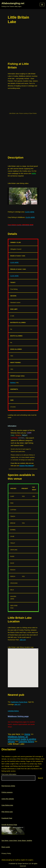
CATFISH (14, 438)
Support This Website (26, 466)
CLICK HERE (30, 212)
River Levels (6, 847)
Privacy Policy (6, 853)
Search (40, 778)
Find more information (9, 774)
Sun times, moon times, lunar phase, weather (17, 840)
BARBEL (22, 438)
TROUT (24, 435)
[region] (23, 137)
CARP (29, 433)
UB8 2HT (17, 704)
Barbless (13, 383)
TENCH (18, 435)
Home (27, 734)
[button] (42, 5)
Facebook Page (7, 818)
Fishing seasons (7, 792)
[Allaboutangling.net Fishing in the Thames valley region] (13, 5)
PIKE (13, 435)
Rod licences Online (8, 786)
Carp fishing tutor (7, 805)
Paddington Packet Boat (19, 702)
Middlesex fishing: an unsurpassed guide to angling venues (22, 739)
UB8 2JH (23, 640)
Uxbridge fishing (13, 711)
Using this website (8, 799)
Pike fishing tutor (7, 812)
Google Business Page (9, 825)
